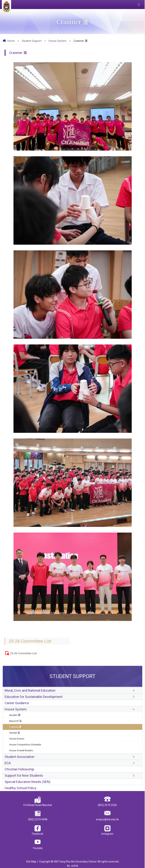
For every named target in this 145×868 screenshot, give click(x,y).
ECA (8, 763)
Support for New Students (24, 775)
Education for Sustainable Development (34, 697)
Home (11, 41)
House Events (17, 739)
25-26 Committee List (23, 653)
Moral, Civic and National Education (30, 690)
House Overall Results (21, 750)
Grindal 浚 (15, 733)
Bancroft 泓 (16, 721)
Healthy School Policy (21, 788)
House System (58, 41)
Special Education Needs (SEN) (28, 782)
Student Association (19, 757)
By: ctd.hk (73, 866)
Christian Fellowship (19, 769)
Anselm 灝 (15, 715)
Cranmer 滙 (15, 727)
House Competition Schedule (25, 744)
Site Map (31, 862)
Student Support (32, 41)
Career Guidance (17, 703)
